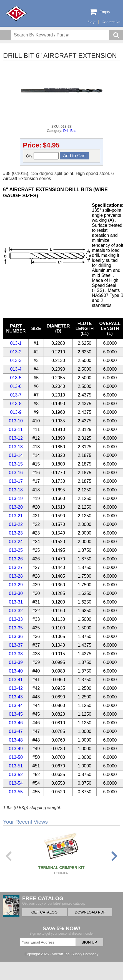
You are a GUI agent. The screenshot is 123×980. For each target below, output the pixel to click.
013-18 (16, 490)
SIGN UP (89, 942)
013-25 (16, 550)
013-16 (16, 473)
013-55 (16, 792)
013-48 (16, 740)
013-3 (16, 360)
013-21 (16, 516)
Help (92, 22)
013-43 (16, 697)
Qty (42, 156)
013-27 (16, 567)
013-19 (16, 498)
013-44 (16, 706)
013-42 (16, 688)
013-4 (16, 369)
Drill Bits (70, 131)
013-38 (16, 654)
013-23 (16, 533)
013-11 (16, 429)
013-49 (16, 749)
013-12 (16, 438)
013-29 (16, 585)
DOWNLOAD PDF (90, 912)
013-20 (16, 507)
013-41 (16, 680)
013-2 (16, 352)
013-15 (16, 464)
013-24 (16, 542)
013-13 (16, 447)
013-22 (16, 524)
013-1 (16, 343)
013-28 (16, 576)
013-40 (16, 671)
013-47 (16, 731)
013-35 (16, 628)
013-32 (16, 611)
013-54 (16, 783)
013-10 (16, 421)
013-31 (16, 602)
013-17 (16, 481)
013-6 (16, 386)
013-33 (16, 619)
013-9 (16, 412)
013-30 (16, 593)
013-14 (16, 455)
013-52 (16, 775)
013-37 (16, 645)
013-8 (16, 404)
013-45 (16, 714)
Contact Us (111, 22)
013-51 (16, 766)
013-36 (16, 636)
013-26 (16, 559)
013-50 (16, 757)
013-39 (16, 662)
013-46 (16, 723)
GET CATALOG (44, 912)
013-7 (16, 395)
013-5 (16, 378)
